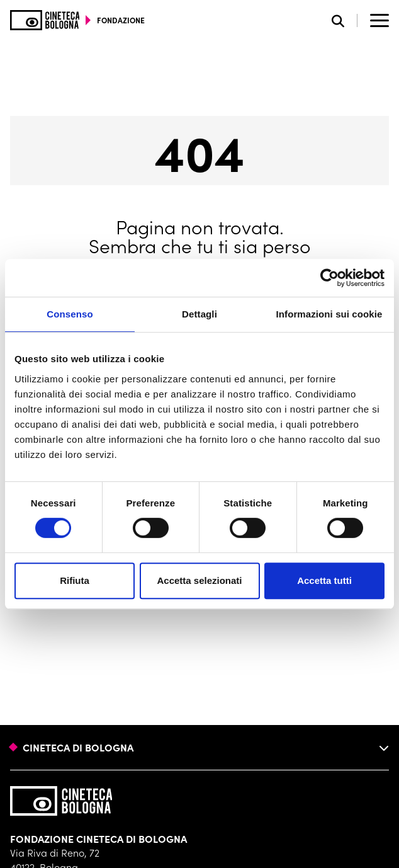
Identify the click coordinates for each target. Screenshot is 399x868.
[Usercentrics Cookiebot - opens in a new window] (329, 278)
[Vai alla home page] (45, 20)
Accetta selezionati (199, 580)
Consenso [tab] (70, 314)
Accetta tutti (324, 580)
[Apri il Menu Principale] (379, 20)
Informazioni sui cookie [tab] (329, 314)
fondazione (121, 20)
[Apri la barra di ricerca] (345, 20)
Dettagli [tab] (199, 314)
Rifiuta (75, 580)
